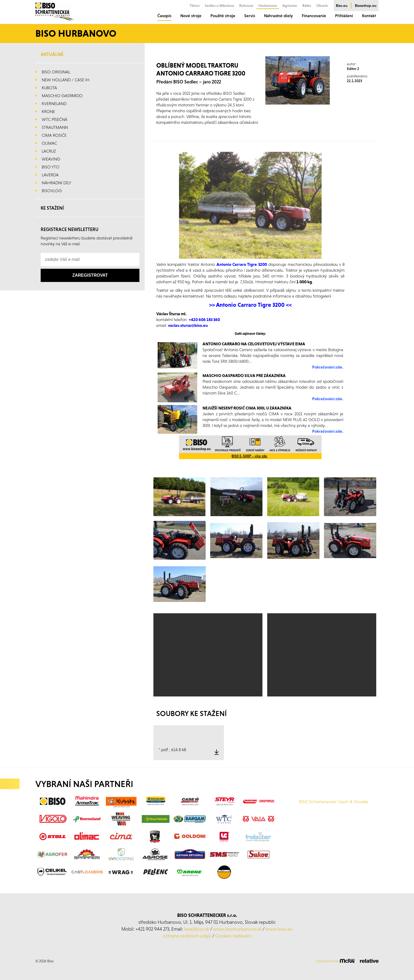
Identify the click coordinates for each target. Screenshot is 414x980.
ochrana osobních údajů (187, 936)
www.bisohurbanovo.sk (237, 929)
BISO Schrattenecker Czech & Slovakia (334, 802)
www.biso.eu (279, 929)
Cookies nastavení (233, 936)
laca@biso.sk (197, 929)
